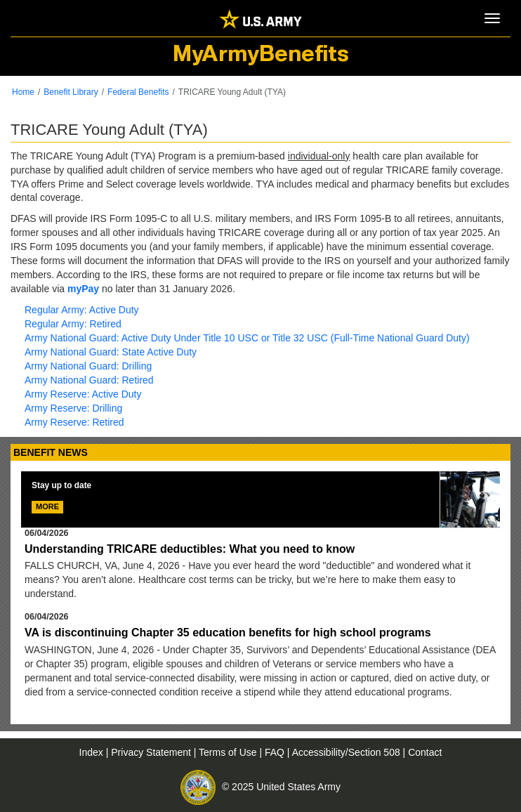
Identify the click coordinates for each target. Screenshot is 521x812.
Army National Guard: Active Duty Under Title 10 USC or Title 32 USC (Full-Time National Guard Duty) (247, 338)
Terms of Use (229, 752)
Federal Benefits (138, 92)
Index (93, 752)
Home (23, 92)
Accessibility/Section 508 (348, 752)
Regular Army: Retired (73, 324)
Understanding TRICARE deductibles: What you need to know (190, 549)
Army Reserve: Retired (74, 422)
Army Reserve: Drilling (73, 408)
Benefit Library (71, 92)
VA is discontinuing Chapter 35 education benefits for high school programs (228, 633)
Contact (425, 752)
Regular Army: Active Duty (82, 310)
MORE (47, 506)
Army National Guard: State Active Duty (111, 352)
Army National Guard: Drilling (88, 366)
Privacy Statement (152, 752)
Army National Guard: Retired (89, 380)
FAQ (276, 752)
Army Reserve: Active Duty (83, 394)
